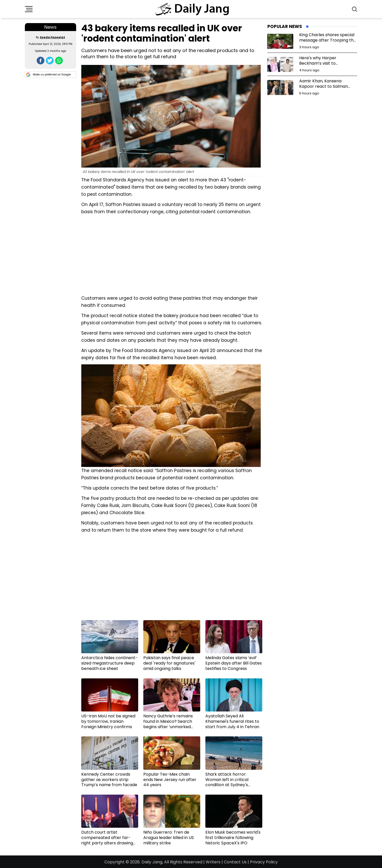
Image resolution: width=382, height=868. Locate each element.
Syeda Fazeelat (52, 37)
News (51, 27)
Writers (213, 862)
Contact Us (235, 862)
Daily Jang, (152, 862)
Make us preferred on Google (48, 75)
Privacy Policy (264, 862)
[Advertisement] (172, 254)
